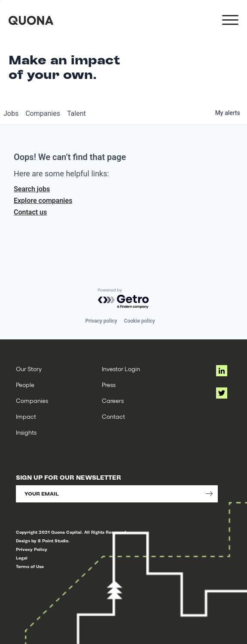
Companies (32, 401)
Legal (22, 558)
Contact (113, 416)
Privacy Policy (32, 549)
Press (109, 385)
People (25, 385)
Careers (113, 401)
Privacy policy (101, 321)
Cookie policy (140, 321)
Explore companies (43, 201)
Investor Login (121, 369)
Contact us (30, 212)
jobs (11, 113)
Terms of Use (30, 567)
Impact (26, 416)
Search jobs (32, 189)
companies (43, 113)
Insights (26, 432)
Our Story (29, 369)
